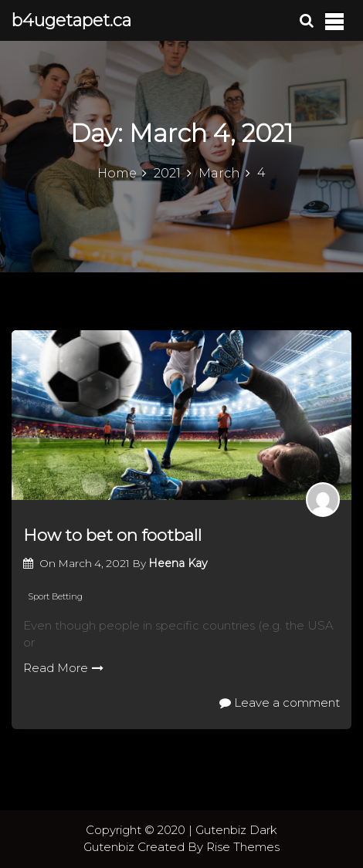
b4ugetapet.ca (71, 20)
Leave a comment (280, 703)
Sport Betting (55, 596)
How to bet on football (112, 535)
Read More (63, 668)
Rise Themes (243, 847)
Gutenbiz (110, 847)
